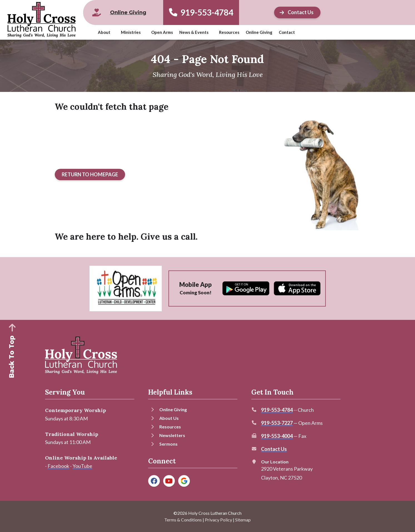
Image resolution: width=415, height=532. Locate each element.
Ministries (131, 32)
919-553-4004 (277, 436)
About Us (169, 418)
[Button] (90, 175)
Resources (229, 32)
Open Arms (162, 32)
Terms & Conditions (183, 520)
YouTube (82, 466)
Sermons (168, 444)
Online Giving (259, 32)
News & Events (194, 32)
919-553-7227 (277, 423)
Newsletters (172, 435)
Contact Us (274, 449)
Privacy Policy (218, 520)
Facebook (58, 466)
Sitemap (243, 520)
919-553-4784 (201, 12)
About (104, 32)
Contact (287, 32)
